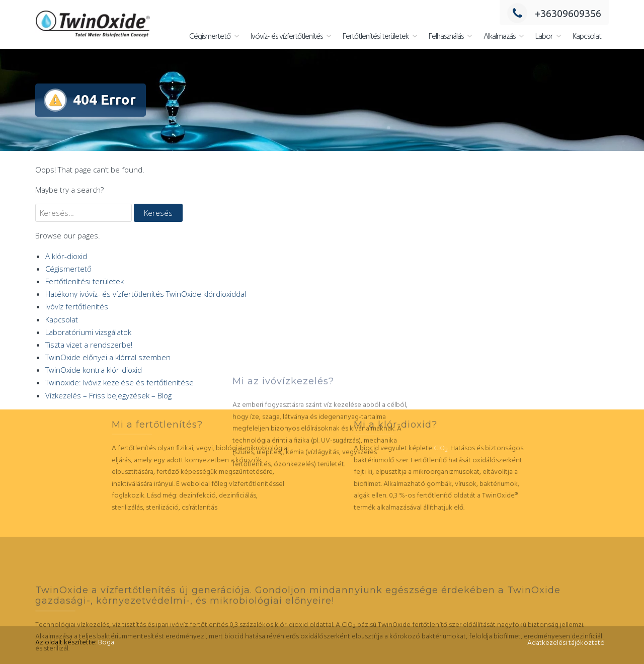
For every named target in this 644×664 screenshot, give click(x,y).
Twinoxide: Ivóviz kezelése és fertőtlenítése (119, 382)
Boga (106, 643)
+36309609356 (554, 13)
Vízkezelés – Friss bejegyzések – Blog (108, 395)
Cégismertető (210, 37)
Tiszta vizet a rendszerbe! (89, 345)
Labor (544, 37)
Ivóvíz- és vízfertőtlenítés (287, 37)
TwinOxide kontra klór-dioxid (94, 370)
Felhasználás (446, 37)
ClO (359, 448)
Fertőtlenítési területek (376, 37)
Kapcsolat (587, 37)
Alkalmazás (499, 37)
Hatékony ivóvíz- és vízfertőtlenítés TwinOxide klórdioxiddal (146, 294)
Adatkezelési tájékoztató (566, 643)
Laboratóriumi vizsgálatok (88, 332)
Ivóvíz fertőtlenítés (77, 306)
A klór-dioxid (66, 256)
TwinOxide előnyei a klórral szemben (108, 357)
